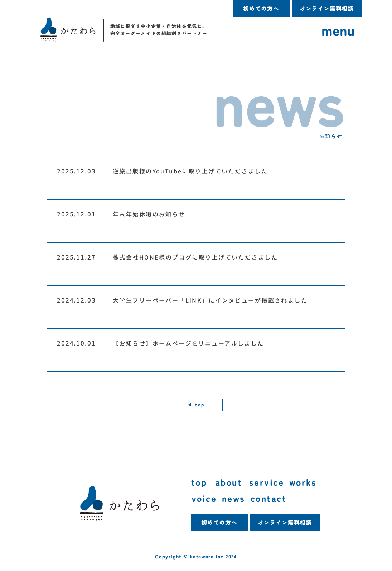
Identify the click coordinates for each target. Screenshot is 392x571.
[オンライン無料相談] (327, 8)
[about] (232, 482)
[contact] (273, 498)
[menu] (339, 31)
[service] (269, 482)
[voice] (207, 498)
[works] (316, 482)
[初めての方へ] (261, 8)
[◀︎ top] (196, 405)
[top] (203, 482)
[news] (236, 498)
